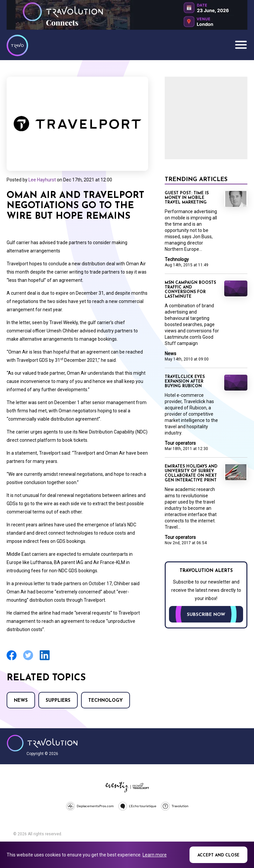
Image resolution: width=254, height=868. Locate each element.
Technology (106, 701)
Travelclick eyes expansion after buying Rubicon (185, 382)
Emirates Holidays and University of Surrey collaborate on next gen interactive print (191, 473)
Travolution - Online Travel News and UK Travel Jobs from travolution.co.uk (42, 743)
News (21, 701)
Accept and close (218, 855)
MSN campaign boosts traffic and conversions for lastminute (190, 290)
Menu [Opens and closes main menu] (241, 45)
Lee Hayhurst (42, 180)
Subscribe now (206, 615)
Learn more (155, 855)
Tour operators (180, 443)
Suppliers (58, 701)
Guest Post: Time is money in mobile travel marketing (187, 198)
